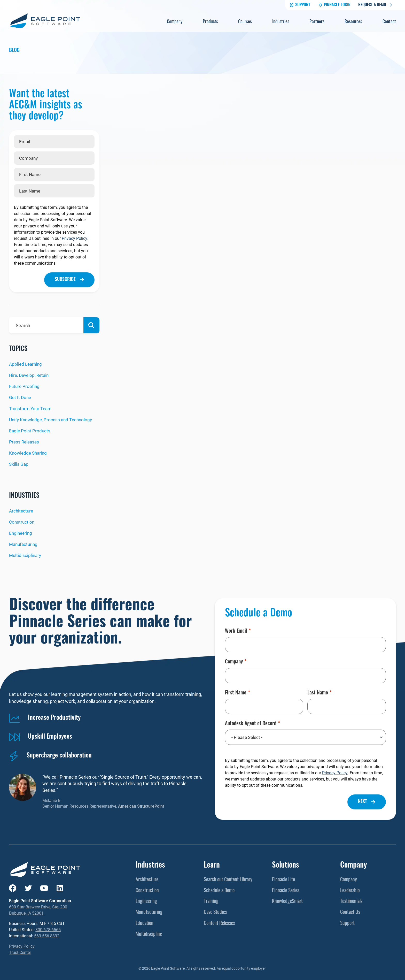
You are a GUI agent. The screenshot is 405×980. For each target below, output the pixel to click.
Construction (22, 521)
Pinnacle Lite (283, 878)
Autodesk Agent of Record (252, 722)
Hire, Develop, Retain (30, 375)
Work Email (238, 630)
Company (175, 22)
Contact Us (350, 911)
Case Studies (215, 911)
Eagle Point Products (30, 430)
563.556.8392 (47, 934)
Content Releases (219, 922)
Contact (389, 22)
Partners (317, 22)
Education (145, 922)
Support (300, 5)
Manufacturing (24, 542)
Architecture (22, 510)
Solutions (286, 864)
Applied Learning (26, 364)
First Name (237, 691)
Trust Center (20, 951)
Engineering (21, 532)
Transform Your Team (32, 408)
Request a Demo (375, 5)
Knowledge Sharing (29, 452)
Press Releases (25, 441)
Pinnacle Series (286, 889)
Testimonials (351, 900)
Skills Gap (19, 463)
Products (210, 22)
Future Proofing (25, 386)
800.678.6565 (48, 928)
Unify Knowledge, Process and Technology (53, 419)
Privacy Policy (75, 238)
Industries (281, 22)
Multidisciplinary (26, 554)
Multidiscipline (149, 933)
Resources (353, 22)
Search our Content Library (228, 878)
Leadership (350, 889)
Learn (212, 864)
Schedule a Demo (219, 889)
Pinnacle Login (334, 5)
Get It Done (21, 397)
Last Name (320, 691)
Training (211, 900)
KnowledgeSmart (287, 900)
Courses (245, 22)
